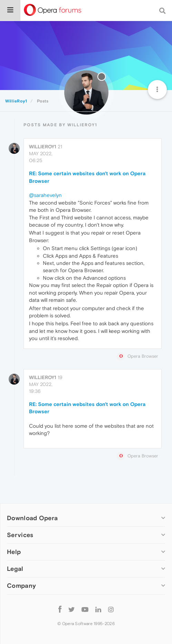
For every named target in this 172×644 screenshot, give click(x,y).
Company (21, 586)
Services (20, 535)
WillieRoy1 (43, 147)
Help (14, 552)
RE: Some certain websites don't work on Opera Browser (87, 177)
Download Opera (32, 518)
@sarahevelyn (45, 195)
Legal (15, 569)
